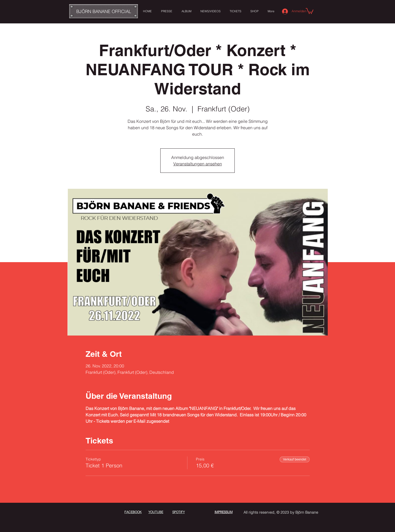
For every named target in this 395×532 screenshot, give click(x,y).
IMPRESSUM (224, 512)
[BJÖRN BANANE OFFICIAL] (104, 11)
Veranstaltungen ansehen (198, 164)
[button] (310, 11)
